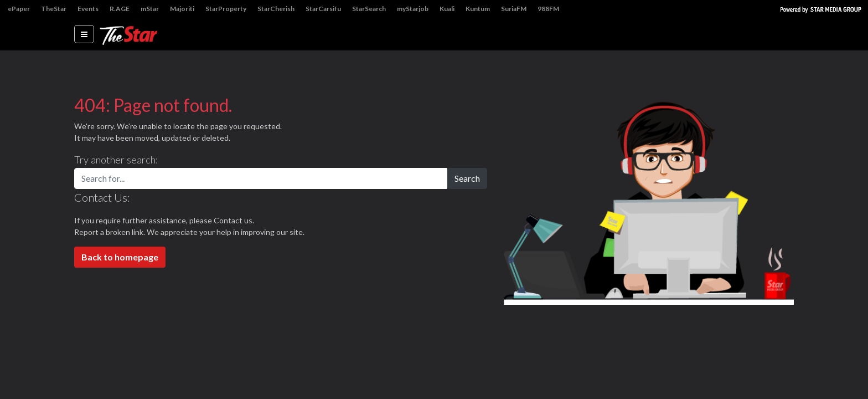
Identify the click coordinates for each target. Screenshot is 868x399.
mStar (150, 9)
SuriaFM (514, 9)
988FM (548, 9)
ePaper (19, 9)
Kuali (447, 9)
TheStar (54, 9)
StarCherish (276, 9)
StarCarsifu (323, 9)
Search (467, 178)
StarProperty (226, 9)
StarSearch (369, 9)
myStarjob (413, 9)
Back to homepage (120, 257)
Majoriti (182, 9)
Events (88, 9)
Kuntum (478, 9)
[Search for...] (261, 178)
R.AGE (120, 9)
